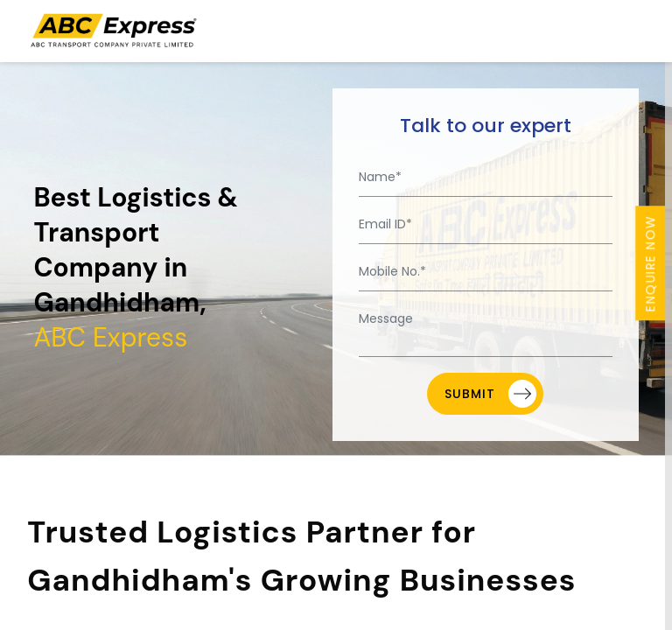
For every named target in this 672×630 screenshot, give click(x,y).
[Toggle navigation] (633, 31)
